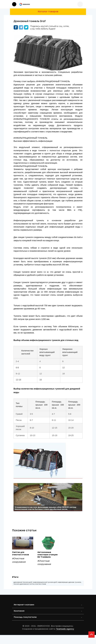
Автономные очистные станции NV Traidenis (48, 555)
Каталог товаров (48, 12)
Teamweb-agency (65, 630)
